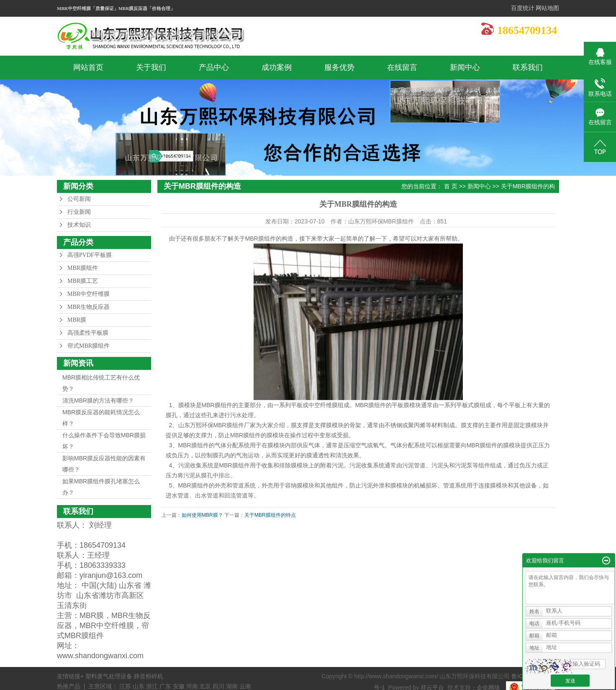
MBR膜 (77, 320)
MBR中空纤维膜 (89, 294)
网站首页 (88, 67)
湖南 (232, 686)
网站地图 (547, 8)
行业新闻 (79, 212)
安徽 (179, 686)
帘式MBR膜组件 (89, 346)
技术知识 (79, 225)
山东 (139, 686)
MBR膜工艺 (83, 281)
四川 (218, 686)
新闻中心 (465, 67)
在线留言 (402, 67)
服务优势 (339, 67)
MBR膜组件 (83, 268)
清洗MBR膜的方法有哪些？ (98, 400)
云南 (245, 686)
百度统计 (523, 8)
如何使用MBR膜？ (202, 515)
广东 (165, 686)
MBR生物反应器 (89, 307)
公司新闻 (79, 199)
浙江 (152, 686)
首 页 (451, 186)
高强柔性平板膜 (88, 333)
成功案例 (277, 67)
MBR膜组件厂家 (235, 425)
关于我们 (151, 67)
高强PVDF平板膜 (90, 255)
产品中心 (214, 67)
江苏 (125, 686)
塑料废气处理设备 (110, 676)
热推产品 (69, 686)
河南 (192, 686)
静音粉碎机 (149, 676)
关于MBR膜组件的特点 (270, 515)
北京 (205, 686)
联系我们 (528, 67)
